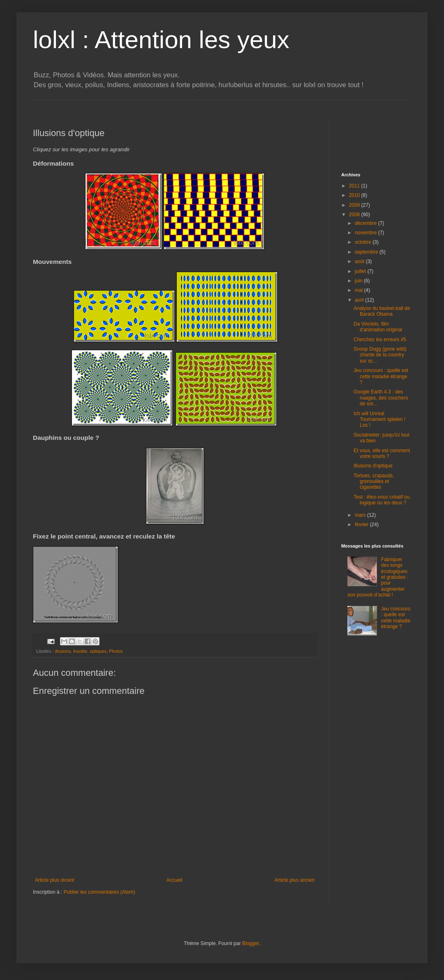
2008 (355, 215)
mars (361, 515)
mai (360, 290)
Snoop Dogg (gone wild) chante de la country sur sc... (380, 355)
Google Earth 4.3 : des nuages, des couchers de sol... (381, 398)
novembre (367, 233)
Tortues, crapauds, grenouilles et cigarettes (374, 482)
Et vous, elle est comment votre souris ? (382, 453)
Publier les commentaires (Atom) (99, 892)
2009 (355, 205)
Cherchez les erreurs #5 (380, 340)
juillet (361, 271)
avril (360, 300)
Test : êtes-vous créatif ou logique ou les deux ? (382, 500)
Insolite (80, 651)
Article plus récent (54, 880)
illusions (63, 651)
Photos (116, 651)
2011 (355, 186)
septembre (367, 252)
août (360, 261)
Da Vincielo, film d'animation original (378, 327)
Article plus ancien (295, 880)
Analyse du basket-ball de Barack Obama (382, 311)
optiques (98, 651)
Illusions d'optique (373, 466)
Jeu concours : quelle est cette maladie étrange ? (381, 376)
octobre (364, 242)
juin (359, 281)
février (362, 525)
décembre (367, 223)
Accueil (175, 880)
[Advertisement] (374, 139)
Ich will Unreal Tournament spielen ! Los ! (379, 420)
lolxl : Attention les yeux (161, 40)
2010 (355, 195)
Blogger (251, 943)
